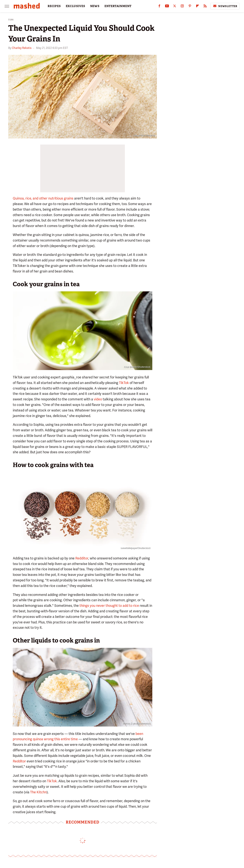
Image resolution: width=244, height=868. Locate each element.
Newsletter (225, 6)
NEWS (95, 6)
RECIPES (54, 6)
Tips (11, 20)
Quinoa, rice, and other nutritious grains (43, 198)
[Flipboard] (197, 7)
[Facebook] (159, 7)
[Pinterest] (190, 7)
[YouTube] (167, 7)
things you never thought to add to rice (109, 606)
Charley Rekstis (22, 48)
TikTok (124, 383)
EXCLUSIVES (75, 6)
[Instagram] (182, 7)
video (98, 399)
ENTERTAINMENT (118, 6)
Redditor (81, 558)
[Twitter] (175, 7)
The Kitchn (38, 792)
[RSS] (205, 7)
